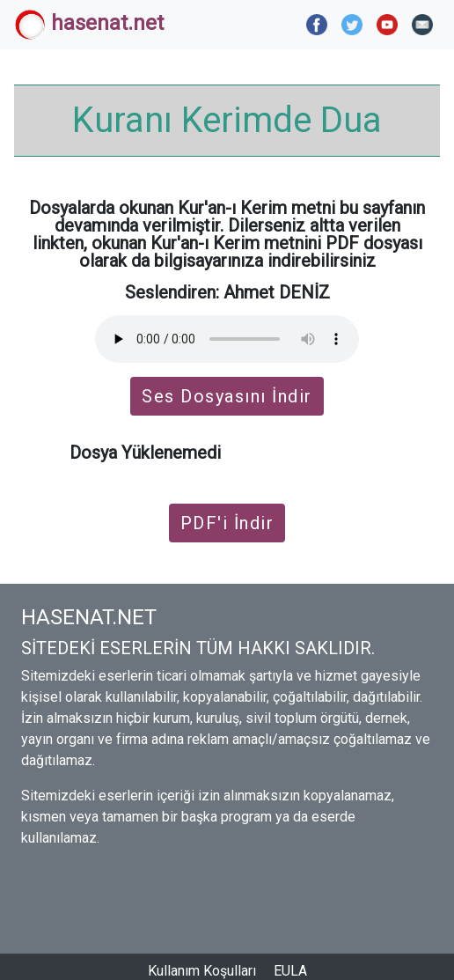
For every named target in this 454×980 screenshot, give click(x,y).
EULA (290, 971)
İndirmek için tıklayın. (305, 453)
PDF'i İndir (227, 523)
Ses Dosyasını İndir (227, 396)
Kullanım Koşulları (202, 971)
